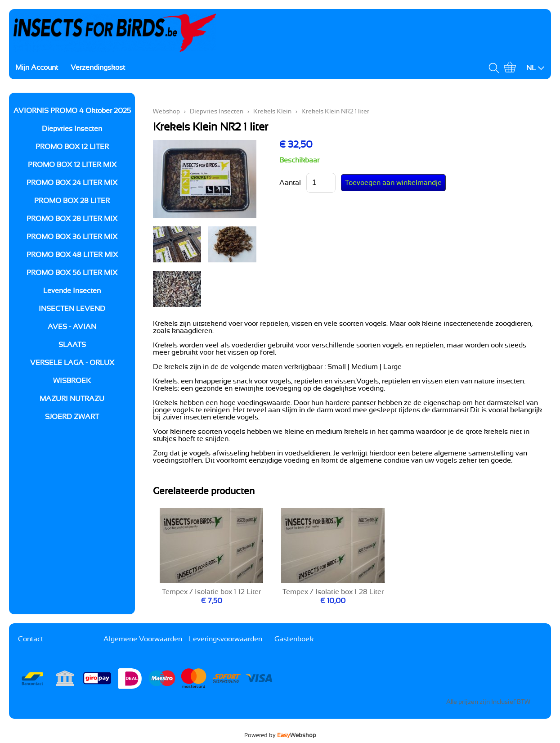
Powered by (280, 735)
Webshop (166, 111)
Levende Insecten (72, 291)
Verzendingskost (98, 68)
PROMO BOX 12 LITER (72, 147)
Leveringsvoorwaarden (226, 639)
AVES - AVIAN (72, 327)
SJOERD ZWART (72, 417)
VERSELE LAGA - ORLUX (72, 363)
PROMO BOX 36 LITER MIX (72, 237)
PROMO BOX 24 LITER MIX (72, 183)
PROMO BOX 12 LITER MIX (72, 165)
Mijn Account (37, 68)
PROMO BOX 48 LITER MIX (72, 255)
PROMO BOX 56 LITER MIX (72, 273)
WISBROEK (72, 381)
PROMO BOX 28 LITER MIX (72, 219)
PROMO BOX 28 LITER (72, 201)
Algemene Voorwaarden (143, 639)
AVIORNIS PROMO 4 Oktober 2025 (72, 111)
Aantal (290, 183)
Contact (31, 639)
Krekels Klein (272, 111)
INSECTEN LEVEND (72, 309)
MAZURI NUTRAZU (72, 399)
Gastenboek (294, 639)
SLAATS (72, 345)
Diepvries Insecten (72, 129)
